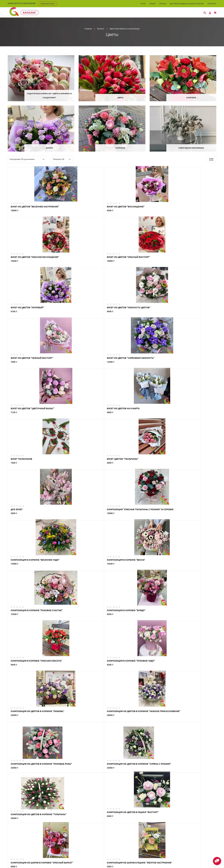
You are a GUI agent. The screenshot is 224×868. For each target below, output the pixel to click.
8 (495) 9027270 (14, 3)
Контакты (212, 3)
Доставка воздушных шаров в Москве (187, 3)
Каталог (34, 13)
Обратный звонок (48, 4)
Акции (153, 3)
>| (125, 680)
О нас (143, 3)
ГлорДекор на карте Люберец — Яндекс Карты (112, 808)
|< (99, 680)
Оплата (163, 3)
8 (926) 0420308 (29, 3)
